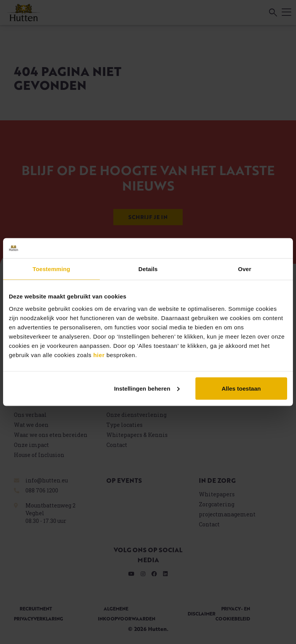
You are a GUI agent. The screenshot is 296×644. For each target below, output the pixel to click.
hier (99, 355)
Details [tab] (148, 269)
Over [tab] (245, 269)
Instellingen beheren (147, 388)
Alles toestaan (241, 388)
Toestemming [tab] (52, 269)
